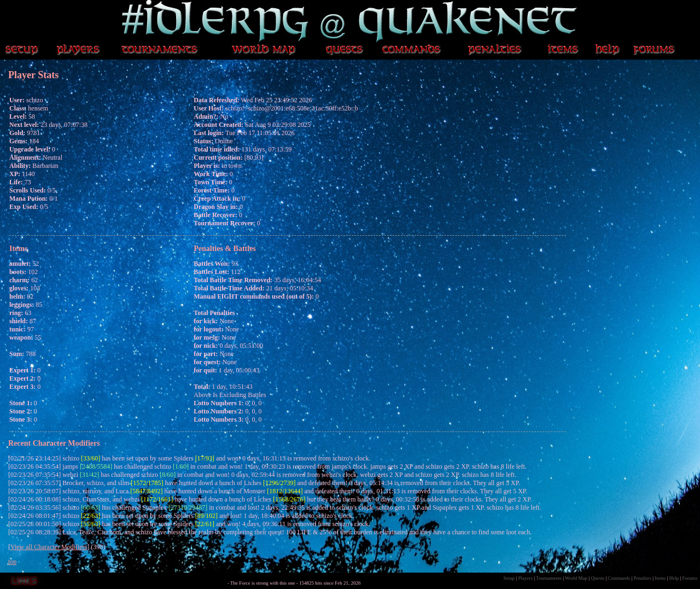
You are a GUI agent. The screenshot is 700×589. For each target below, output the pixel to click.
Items (660, 578)
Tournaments (549, 578)
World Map (576, 578)
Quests (597, 578)
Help (674, 578)
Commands (619, 578)
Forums (690, 578)
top (12, 562)
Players (525, 578)
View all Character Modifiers (49, 547)
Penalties (643, 578)
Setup (509, 578)
